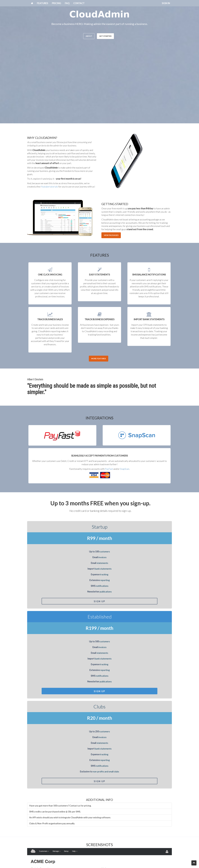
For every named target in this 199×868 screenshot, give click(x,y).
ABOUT (89, 36)
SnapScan (125, 469)
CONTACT (79, 3)
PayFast (109, 469)
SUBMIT (33, 829)
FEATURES (43, 3)
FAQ (67, 3)
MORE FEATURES (99, 359)
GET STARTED (105, 36)
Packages (106, 847)
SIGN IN (166, 3)
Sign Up (50, 601)
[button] (23, 707)
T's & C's (106, 853)
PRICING (56, 3)
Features (57, 853)
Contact (105, 850)
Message (32, 805)
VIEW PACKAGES (111, 235)
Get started (58, 850)
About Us (57, 847)
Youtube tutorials (49, 187)
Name (30, 781)
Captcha (32, 822)
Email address (34, 793)
